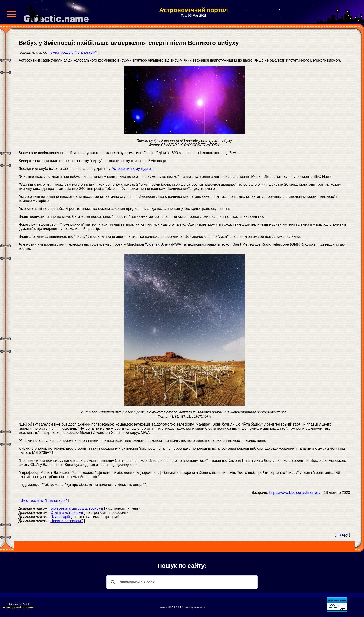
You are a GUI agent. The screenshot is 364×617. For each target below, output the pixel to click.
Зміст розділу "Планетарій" (73, 52)
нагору (342, 535)
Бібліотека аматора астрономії (77, 508)
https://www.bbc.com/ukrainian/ (295, 493)
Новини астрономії (67, 521)
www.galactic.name (19, 607)
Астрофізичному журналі (133, 169)
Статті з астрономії (67, 513)
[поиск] (181, 582)
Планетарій (60, 517)
